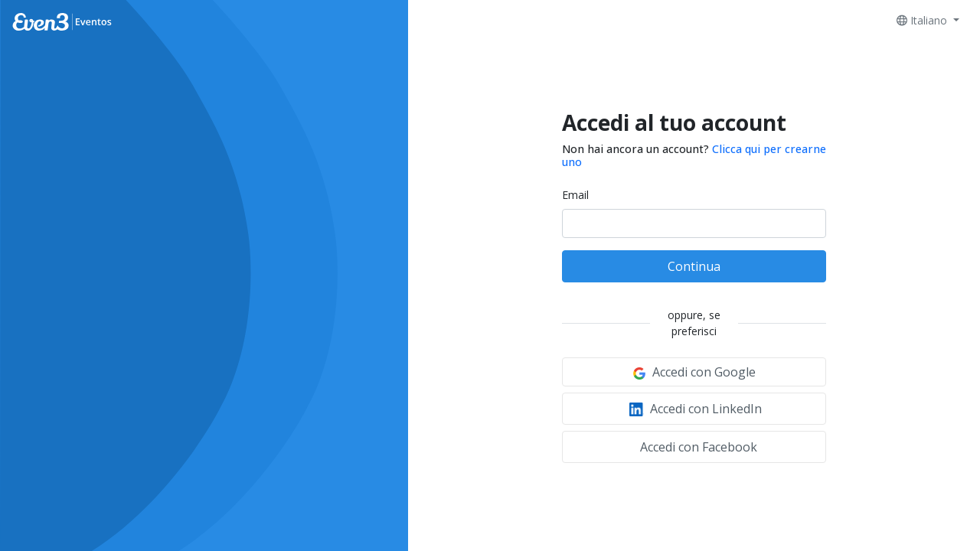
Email (575, 195)
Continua (694, 266)
